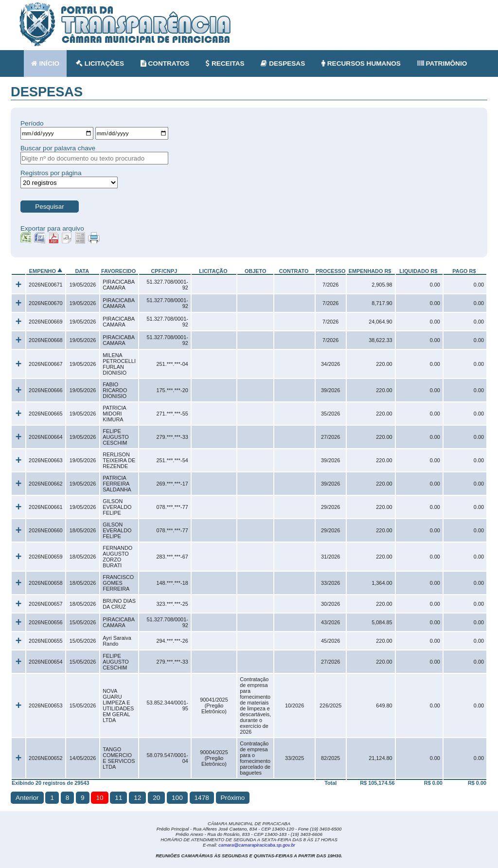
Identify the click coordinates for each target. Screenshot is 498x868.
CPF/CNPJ (164, 271)
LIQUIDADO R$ (418, 271)
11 (118, 798)
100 (177, 798)
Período (32, 123)
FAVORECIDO (118, 271)
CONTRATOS (165, 63)
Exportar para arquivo (52, 228)
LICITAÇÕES (100, 63)
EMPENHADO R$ (370, 271)
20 (156, 798)
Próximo (233, 798)
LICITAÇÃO (213, 271)
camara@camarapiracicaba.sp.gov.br (257, 845)
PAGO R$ (464, 271)
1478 (202, 798)
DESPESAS (283, 63)
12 (137, 798)
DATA (82, 271)
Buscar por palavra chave (58, 148)
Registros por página (51, 173)
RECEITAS (225, 63)
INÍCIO (45, 63)
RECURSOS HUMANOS (361, 63)
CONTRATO (294, 271)
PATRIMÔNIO (442, 63)
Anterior (27, 798)
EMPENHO (43, 271)
